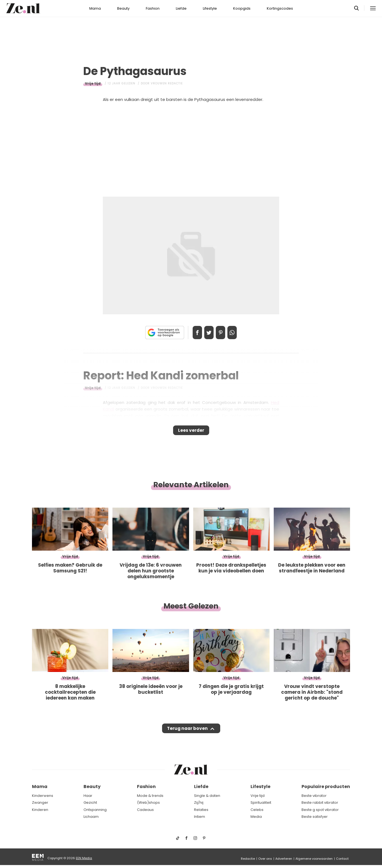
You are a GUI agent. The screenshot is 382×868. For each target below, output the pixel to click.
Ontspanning (95, 810)
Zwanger (40, 803)
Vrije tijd (93, 83)
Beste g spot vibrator (320, 810)
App (238, 333)
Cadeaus (145, 810)
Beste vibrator (314, 796)
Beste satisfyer (315, 817)
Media (256, 817)
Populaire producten (326, 787)
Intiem (200, 817)
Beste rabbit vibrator (320, 803)
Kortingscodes (280, 8)
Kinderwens (43, 796)
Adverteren (284, 859)
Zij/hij (199, 803)
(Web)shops (148, 803)
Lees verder (191, 432)
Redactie (248, 859)
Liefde (181, 8)
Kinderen (40, 810)
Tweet (207, 333)
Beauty (123, 8)
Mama (95, 8)
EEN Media (84, 858)
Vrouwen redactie (167, 83)
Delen (192, 333)
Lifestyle (210, 8)
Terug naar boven (187, 734)
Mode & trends (150, 796)
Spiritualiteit (261, 803)
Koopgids (242, 8)
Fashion (153, 8)
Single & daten (207, 796)
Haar (88, 796)
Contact (342, 859)
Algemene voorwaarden (314, 859)
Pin (222, 333)
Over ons (265, 859)
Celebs (257, 810)
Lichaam (91, 817)
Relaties (201, 810)
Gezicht (90, 803)
